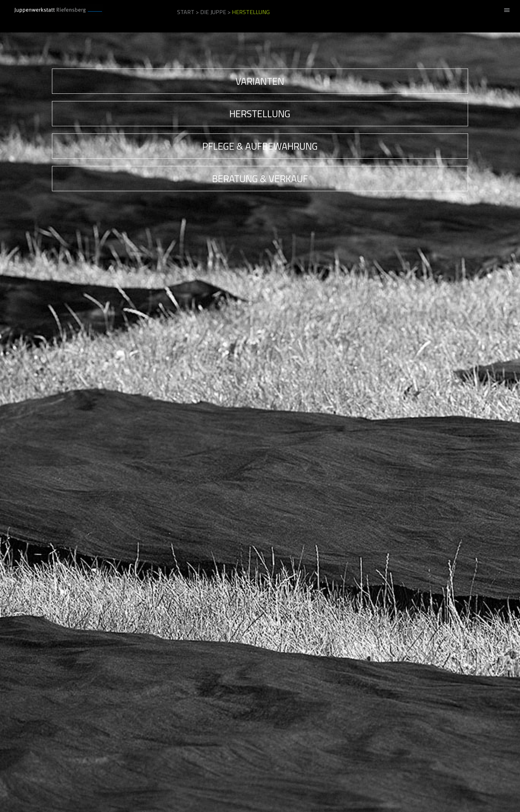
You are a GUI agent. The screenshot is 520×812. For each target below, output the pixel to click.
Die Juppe (213, 12)
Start (186, 12)
